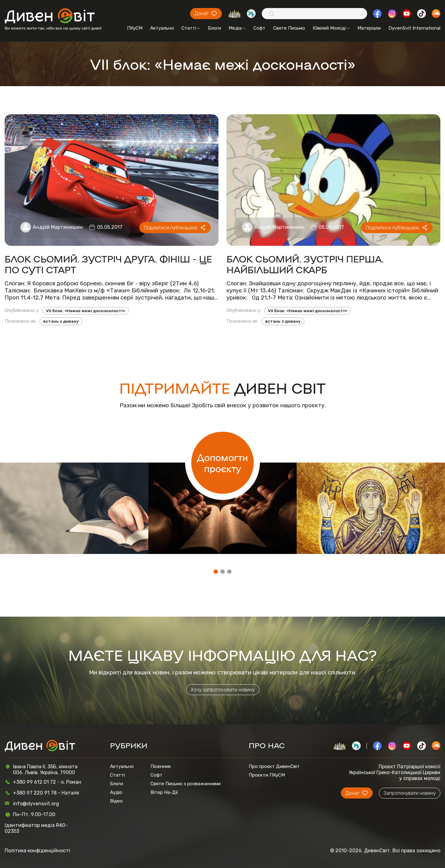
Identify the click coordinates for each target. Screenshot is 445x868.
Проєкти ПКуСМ (267, 775)
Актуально (162, 28)
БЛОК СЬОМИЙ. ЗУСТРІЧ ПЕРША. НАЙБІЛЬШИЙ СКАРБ (305, 264)
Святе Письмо (289, 28)
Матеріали (369, 28)
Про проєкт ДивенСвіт (274, 766)
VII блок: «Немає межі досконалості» (86, 311)
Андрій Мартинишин (58, 227)
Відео (116, 801)
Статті (191, 28)
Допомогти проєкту (222, 463)
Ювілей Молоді (331, 28)
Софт (259, 28)
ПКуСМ (135, 28)
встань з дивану (61, 321)
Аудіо (116, 792)
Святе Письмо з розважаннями (186, 784)
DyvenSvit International (414, 28)
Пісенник (161, 766)
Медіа (237, 28)
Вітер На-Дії (164, 792)
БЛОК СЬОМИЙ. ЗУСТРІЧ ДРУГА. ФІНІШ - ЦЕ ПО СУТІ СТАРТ (108, 264)
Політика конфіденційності (37, 851)
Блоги (214, 28)
